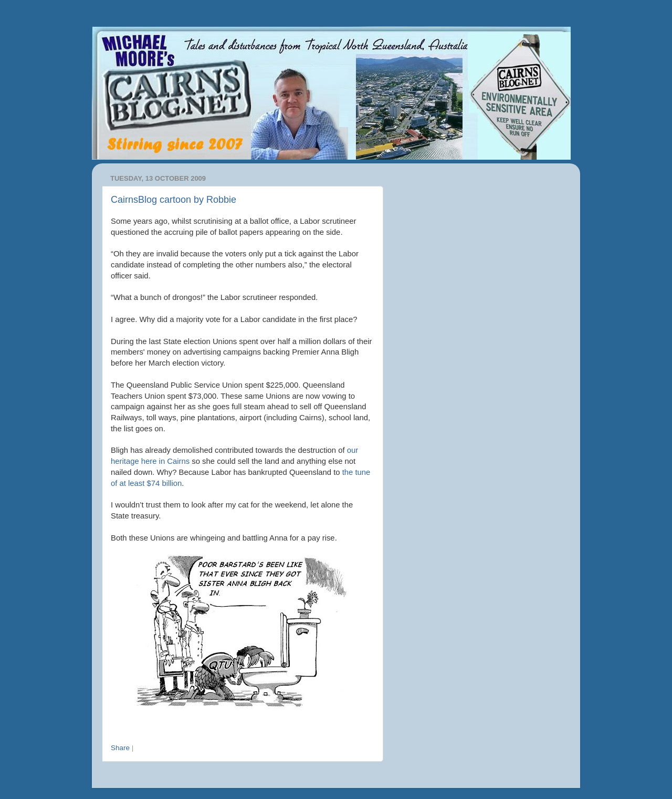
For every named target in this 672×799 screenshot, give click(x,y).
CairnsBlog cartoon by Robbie (174, 200)
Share (120, 748)
